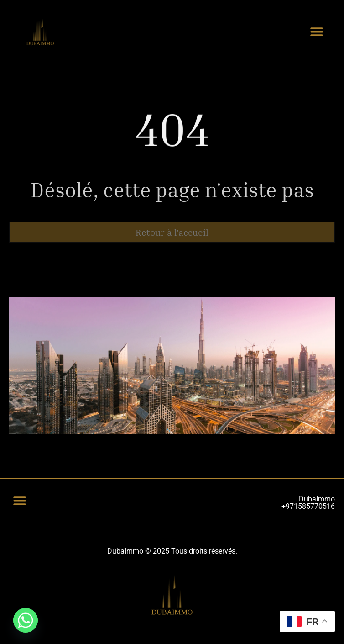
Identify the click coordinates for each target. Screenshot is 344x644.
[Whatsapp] (26, 620)
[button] (316, 31)
